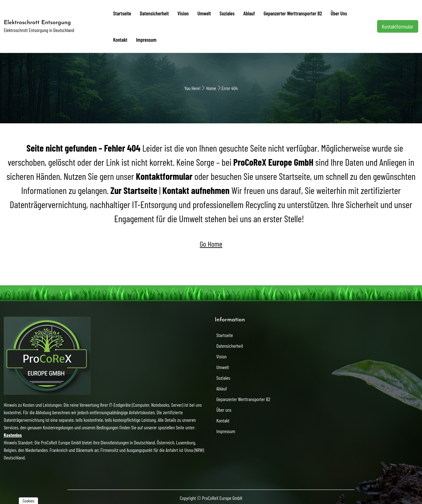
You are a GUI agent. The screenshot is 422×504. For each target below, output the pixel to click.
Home (211, 86)
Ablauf (239, 12)
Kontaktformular (398, 25)
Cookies (28, 501)
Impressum (122, 38)
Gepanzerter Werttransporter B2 (280, 12)
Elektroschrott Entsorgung (37, 21)
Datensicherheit (151, 12)
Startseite (121, 12)
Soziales (219, 12)
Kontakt (346, 12)
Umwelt (197, 12)
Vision (178, 12)
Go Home (211, 241)
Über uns (324, 12)
